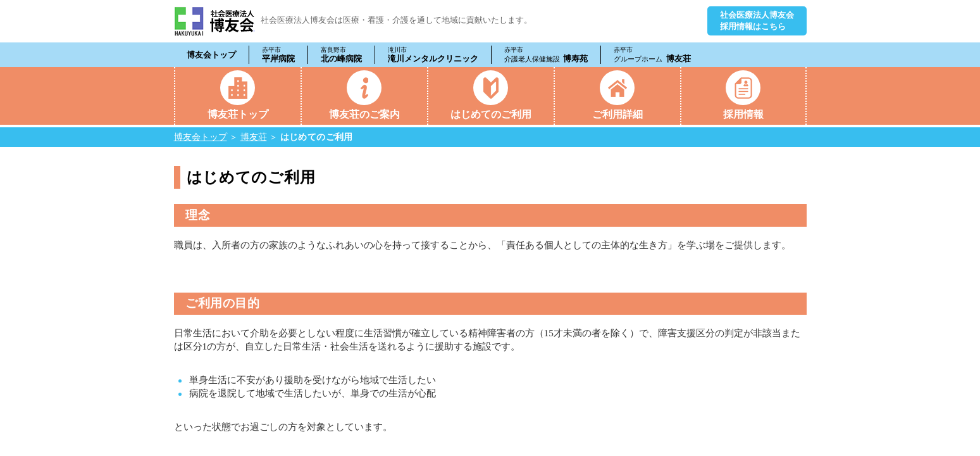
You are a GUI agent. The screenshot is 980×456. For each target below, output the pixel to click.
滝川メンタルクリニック (433, 54)
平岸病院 (278, 54)
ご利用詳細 (617, 114)
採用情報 (743, 114)
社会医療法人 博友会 (214, 21)
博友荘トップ (238, 114)
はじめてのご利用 (491, 114)
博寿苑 (546, 54)
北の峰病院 (341, 54)
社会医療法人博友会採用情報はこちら (757, 21)
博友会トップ (211, 55)
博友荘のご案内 (364, 114)
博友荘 (652, 54)
